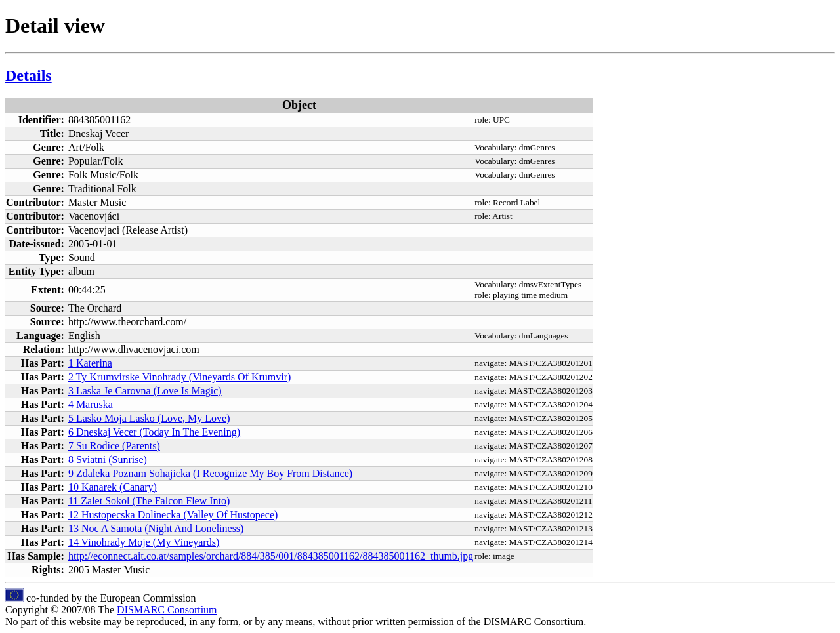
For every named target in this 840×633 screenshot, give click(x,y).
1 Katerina (90, 363)
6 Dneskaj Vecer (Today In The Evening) (154, 432)
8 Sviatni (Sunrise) (108, 459)
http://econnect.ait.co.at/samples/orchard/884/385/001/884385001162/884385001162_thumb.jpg (271, 556)
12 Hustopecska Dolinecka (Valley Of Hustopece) (173, 515)
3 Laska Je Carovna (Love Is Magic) (145, 391)
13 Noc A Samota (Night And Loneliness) (156, 528)
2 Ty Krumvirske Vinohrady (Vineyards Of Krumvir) (179, 377)
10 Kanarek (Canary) (113, 487)
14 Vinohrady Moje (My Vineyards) (144, 542)
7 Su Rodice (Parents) (114, 446)
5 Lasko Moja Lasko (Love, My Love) (149, 418)
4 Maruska (91, 404)
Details (29, 75)
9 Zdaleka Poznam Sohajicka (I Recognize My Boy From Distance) (210, 473)
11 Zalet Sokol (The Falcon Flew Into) (149, 501)
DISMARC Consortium (167, 610)
